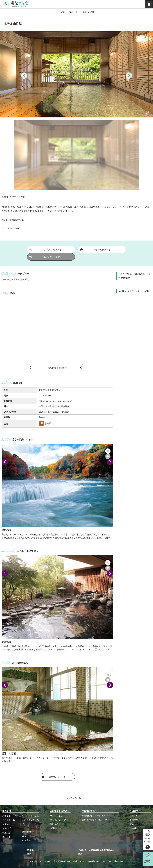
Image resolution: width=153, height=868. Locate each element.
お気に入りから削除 (45, 257)
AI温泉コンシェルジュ (31, 821)
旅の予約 (26, 832)
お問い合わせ (56, 828)
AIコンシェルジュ (31, 816)
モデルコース (9, 820)
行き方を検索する (95, 250)
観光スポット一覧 (54, 777)
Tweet (17, 228)
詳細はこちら (33, 854)
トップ (61, 12)
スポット (73, 12)
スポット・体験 (10, 816)
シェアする (7, 228)
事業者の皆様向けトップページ (97, 816)
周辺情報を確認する (65, 368)
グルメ (5, 824)
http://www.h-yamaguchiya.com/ (55, 401)
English (133, 816)
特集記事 (6, 833)
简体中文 (134, 824)
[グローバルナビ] (149, 4)
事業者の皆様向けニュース (94, 820)
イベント (6, 837)
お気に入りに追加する (46, 250)
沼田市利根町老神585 (14, 220)
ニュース (26, 836)
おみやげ (6, 828)
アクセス (26, 827)
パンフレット (29, 840)
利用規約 (54, 824)
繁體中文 (134, 820)
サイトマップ (56, 816)
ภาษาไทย (134, 828)
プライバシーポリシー (61, 820)
